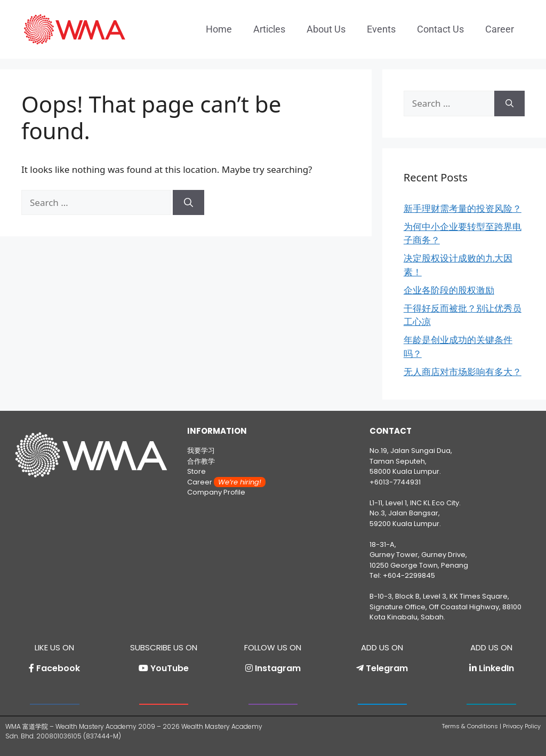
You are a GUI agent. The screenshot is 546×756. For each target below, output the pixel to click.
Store (196, 471)
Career (500, 29)
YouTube (170, 668)
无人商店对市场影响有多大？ (463, 372)
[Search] (188, 203)
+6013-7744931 (395, 482)
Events (381, 29)
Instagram (278, 668)
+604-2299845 (409, 575)
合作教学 (201, 461)
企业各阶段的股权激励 (449, 290)
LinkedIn (496, 668)
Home (219, 29)
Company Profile (216, 492)
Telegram (387, 668)
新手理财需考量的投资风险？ (463, 208)
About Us (326, 29)
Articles (269, 29)
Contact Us (440, 29)
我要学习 (201, 451)
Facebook (58, 668)
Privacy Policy (522, 726)
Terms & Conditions (470, 726)
